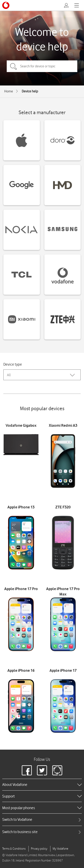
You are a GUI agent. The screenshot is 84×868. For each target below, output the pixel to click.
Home (9, 91)
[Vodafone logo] (6, 5)
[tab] (42, 820)
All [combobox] (9, 375)
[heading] (42, 785)
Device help (30, 91)
